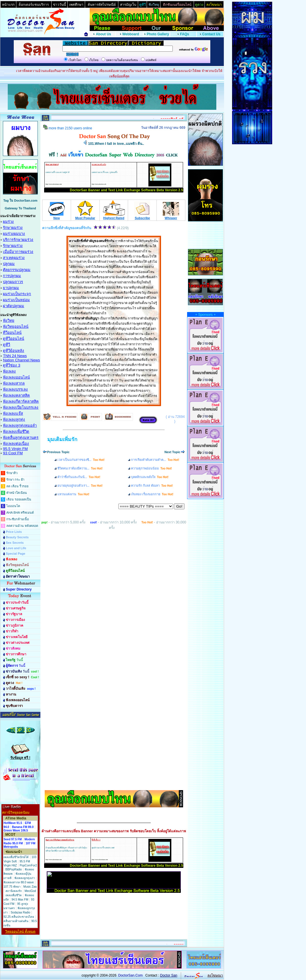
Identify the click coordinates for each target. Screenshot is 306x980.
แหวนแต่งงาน (73, 494)
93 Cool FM (13, 453)
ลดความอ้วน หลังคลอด (22, 526)
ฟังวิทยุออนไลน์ (16, 327)
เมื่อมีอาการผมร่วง (18, 252)
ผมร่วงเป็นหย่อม (16, 300)
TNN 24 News (15, 356)
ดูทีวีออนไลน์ (13, 339)
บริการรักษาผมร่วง (18, 240)
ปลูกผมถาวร (13, 282)
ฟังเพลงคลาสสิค (16, 395)
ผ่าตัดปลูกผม (13, 306)
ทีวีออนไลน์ (12, 333)
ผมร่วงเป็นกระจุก (17, 294)
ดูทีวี (6, 345)
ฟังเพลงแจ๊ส (13, 413)
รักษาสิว (12, 473)
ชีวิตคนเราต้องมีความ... (80, 468)
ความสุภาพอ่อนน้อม (151, 468)
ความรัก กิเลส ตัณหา (152, 486)
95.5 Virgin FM (15, 449)
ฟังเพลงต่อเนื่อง (16, 444)
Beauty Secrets (17, 537)
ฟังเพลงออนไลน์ (16, 377)
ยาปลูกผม (11, 288)
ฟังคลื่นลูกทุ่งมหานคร (21, 438)
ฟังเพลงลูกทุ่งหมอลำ (20, 425)
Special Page (15, 554)
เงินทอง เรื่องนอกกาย (152, 494)
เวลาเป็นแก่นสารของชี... (81, 460)
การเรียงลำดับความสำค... (155, 460)
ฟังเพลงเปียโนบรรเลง (21, 407)
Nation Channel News (21, 360)
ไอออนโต (13, 506)
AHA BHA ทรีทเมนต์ (20, 513)
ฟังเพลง (9, 371)
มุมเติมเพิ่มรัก (62, 439)
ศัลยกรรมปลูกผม (17, 270)
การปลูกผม (12, 276)
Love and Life (16, 548)
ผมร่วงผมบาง (14, 234)
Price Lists (14, 532)
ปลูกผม (9, 264)
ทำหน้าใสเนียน (17, 493)
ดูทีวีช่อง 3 (11, 365)
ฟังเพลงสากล (14, 383)
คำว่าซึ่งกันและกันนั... (79, 477)
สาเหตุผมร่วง (14, 258)
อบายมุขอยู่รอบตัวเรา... (80, 486)
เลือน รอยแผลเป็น (19, 499)
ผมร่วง (8, 222)
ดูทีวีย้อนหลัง (13, 351)
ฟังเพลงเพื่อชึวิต (16, 431)
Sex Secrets (15, 543)
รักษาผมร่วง (13, 228)
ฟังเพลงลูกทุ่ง (14, 419)
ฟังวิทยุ (9, 321)
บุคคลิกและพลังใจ (150, 477)
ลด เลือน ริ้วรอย (17, 486)
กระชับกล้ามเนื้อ (18, 519)
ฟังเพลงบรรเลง (15, 389)
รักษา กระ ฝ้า (15, 480)
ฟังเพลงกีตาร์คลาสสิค (21, 401)
